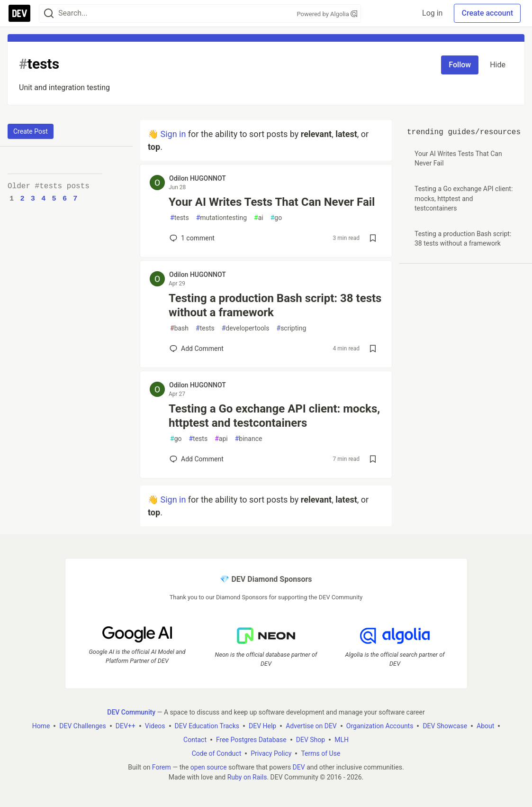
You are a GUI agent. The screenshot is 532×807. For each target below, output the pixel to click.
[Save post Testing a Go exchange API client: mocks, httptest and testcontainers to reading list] (373, 459)
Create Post (31, 131)
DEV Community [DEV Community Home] (131, 712)
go (276, 218)
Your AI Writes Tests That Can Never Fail (272, 202)
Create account (487, 13)
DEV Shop (311, 740)
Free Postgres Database (251, 740)
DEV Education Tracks (207, 726)
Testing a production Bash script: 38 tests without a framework (275, 305)
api (221, 439)
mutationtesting (221, 218)
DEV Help (262, 726)
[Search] (49, 14)
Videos (155, 726)
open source (209, 767)
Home (41, 726)
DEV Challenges (82, 726)
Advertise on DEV (311, 726)
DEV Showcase (445, 726)
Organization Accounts (380, 726)
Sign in (173, 134)
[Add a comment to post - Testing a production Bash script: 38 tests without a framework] (197, 348)
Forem (162, 767)
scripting (292, 328)
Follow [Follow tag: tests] (460, 65)
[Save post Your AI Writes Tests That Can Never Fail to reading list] (373, 238)
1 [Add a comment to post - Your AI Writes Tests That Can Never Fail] (191, 238)
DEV (299, 767)
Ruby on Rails (247, 777)
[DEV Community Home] (19, 13)
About (485, 726)
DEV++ (126, 726)
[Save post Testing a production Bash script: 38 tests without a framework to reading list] (373, 348)
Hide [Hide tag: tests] (498, 65)
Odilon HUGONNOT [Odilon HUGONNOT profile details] (198, 178)
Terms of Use (320, 753)
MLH (342, 740)
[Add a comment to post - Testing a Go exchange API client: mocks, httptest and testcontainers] (197, 459)
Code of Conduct (217, 753)
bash (179, 328)
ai (259, 218)
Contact (195, 740)
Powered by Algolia (327, 14)
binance (249, 439)
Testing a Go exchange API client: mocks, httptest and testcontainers (274, 416)
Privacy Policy (271, 753)
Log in (432, 13)
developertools (246, 328)
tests (180, 218)
